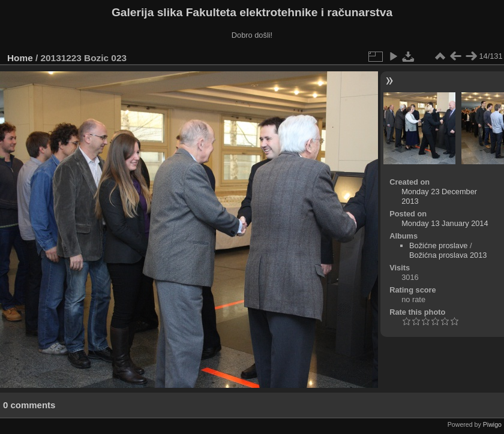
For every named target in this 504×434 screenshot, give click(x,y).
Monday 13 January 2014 (445, 223)
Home (20, 58)
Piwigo (492, 424)
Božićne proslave (438, 245)
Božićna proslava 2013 (448, 255)
